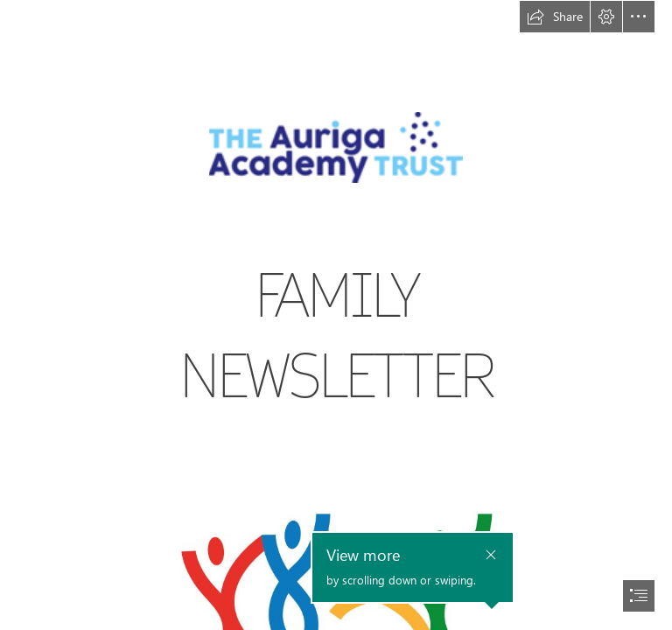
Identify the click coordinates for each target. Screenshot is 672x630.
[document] (336, 315)
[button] (555, 17)
